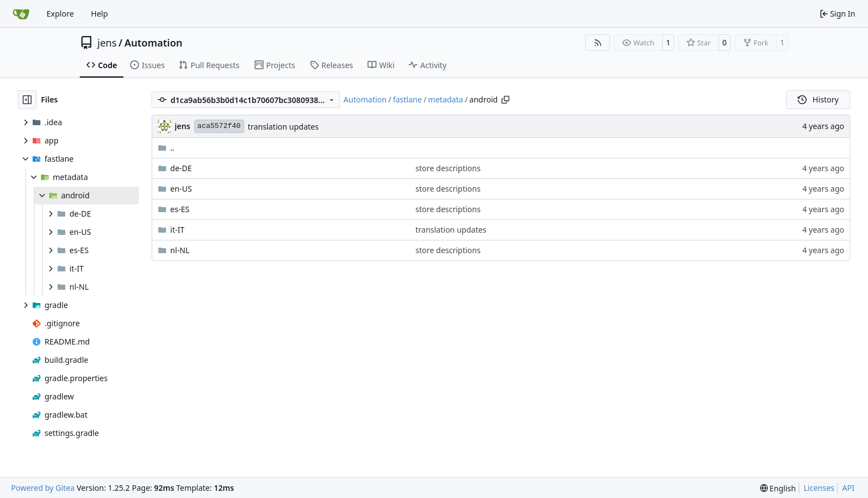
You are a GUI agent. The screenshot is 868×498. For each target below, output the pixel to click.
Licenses (819, 488)
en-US (181, 189)
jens (107, 43)
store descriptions (448, 168)
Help (99, 14)
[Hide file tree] (27, 100)
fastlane (407, 99)
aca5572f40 (219, 126)
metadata (445, 99)
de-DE (181, 168)
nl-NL (180, 250)
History (818, 99)
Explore (60, 14)
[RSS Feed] (598, 43)
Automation (154, 43)
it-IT (178, 230)
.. (166, 148)
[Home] (21, 14)
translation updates (283, 127)
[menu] (778, 488)
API (848, 488)
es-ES (180, 209)
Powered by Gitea (43, 488)
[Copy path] (505, 100)
